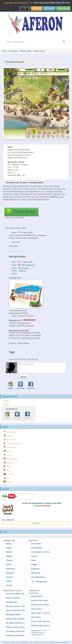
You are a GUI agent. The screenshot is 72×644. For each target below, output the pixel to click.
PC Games (13, 51)
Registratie (35, 569)
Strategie (8, 462)
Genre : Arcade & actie (22, 233)
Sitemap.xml (65, 642)
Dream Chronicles (13, 598)
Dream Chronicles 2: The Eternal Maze (17, 610)
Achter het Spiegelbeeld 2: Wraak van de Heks (42, 503)
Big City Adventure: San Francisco (17, 606)
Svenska (9, 577)
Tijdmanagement (11, 459)
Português (10, 573)
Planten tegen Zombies (15, 619)
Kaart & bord (9, 439)
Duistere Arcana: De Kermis (17, 627)
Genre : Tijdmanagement (23, 265)
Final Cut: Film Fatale (39, 601)
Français (9, 560)
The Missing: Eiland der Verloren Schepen (17, 631)
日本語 (9, 581)
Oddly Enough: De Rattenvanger (42, 626)
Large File (8, 474)
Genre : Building (19, 271)
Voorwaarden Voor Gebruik (42, 552)
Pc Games (37, 9)
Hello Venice (36, 617)
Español (9, 556)
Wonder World (37, 596)
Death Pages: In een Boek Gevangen (42, 613)
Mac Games (49, 9)
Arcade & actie (25, 51)
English (9, 548)
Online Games (63, 9)
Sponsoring (35, 573)
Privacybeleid (36, 548)
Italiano (9, 565)
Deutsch (9, 552)
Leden (33, 560)
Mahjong (8, 435)
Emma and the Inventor (40, 605)
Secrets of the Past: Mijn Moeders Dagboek (42, 621)
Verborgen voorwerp (12, 443)
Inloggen (6, 401)
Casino (7, 482)
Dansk (8, 544)
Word (7, 470)
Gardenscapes (12, 602)
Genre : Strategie (20, 268)
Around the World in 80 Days (17, 594)
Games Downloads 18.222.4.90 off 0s (37, 3)
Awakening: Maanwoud (15, 635)
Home (5, 51)
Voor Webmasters (38, 577)
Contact (34, 556)
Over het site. (36, 544)
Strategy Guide (39, 582)
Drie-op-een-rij (10, 447)
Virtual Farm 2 (37, 609)
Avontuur (8, 455)
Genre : (15, 273)
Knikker (7, 451)
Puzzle (7, 466)
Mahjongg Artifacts (13, 615)
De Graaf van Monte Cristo (16, 623)
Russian (9, 585)
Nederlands (10, 569)
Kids (6, 478)
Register (6, 404)
